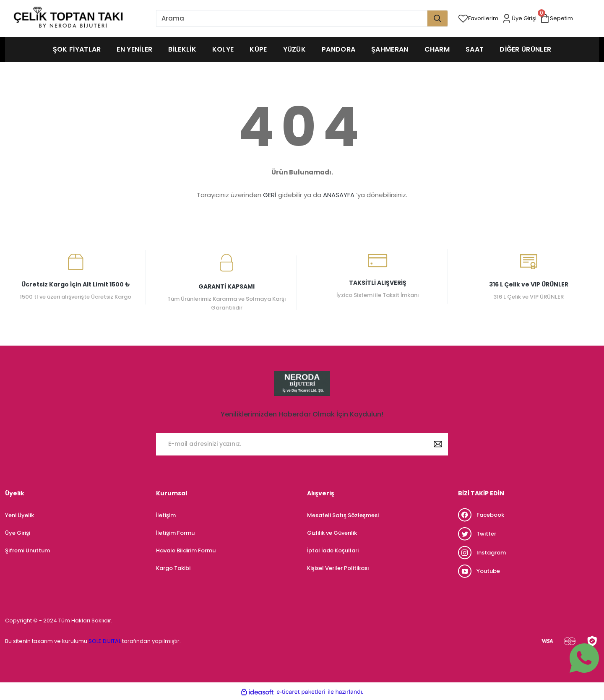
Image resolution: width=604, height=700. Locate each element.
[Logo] (68, 18)
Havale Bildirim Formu (186, 550)
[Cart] (558, 18)
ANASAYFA (339, 195)
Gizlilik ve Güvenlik (332, 533)
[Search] (302, 18)
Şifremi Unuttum (27, 550)
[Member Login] (521, 18)
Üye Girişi (18, 533)
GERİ (270, 195)
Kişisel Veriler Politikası (338, 568)
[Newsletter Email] (302, 444)
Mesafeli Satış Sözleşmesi (343, 515)
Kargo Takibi (173, 568)
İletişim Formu (175, 533)
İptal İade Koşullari (333, 550)
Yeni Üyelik (20, 515)
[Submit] (438, 444)
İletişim (166, 515)
